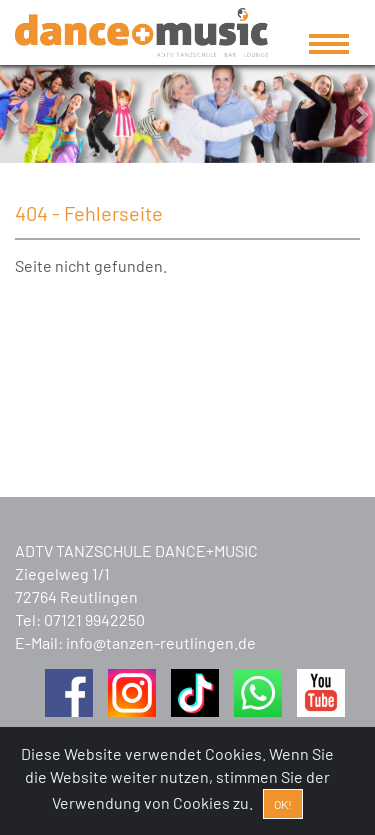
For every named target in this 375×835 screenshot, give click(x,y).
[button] (28, 114)
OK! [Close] (283, 804)
